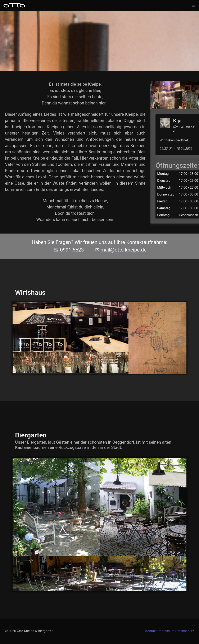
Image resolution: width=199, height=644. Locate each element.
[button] (194, 5)
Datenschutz (185, 631)
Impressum (166, 631)
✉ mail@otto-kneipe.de (121, 250)
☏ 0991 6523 (68, 250)
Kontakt (151, 631)
